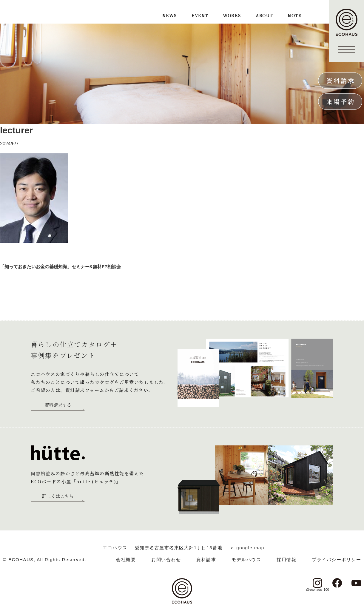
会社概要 (126, 560)
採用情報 (286, 560)
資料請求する (58, 405)
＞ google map (247, 548)
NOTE (294, 16)
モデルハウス (246, 560)
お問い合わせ (166, 560)
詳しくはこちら (58, 496)
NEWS (170, 16)
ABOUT (264, 16)
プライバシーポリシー (336, 560)
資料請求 (206, 560)
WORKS (232, 16)
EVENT (200, 16)
